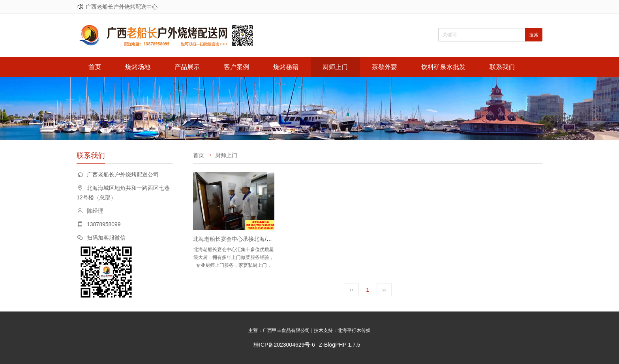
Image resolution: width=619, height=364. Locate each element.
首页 (95, 67)
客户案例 (236, 67)
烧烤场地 (138, 67)
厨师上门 (335, 67)
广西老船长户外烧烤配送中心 (122, 7)
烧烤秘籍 (286, 67)
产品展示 (187, 67)
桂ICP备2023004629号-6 (284, 345)
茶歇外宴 (385, 67)
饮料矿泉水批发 (443, 67)
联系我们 (502, 67)
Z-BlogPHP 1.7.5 (340, 345)
